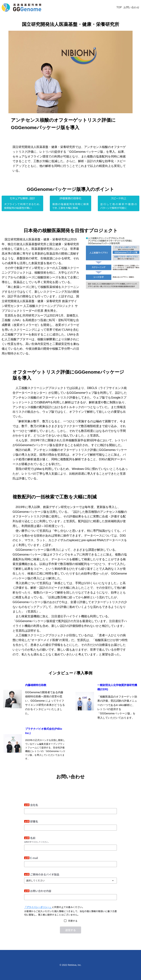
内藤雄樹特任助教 (36, 685)
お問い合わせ (131, 7)
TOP (119, 7)
